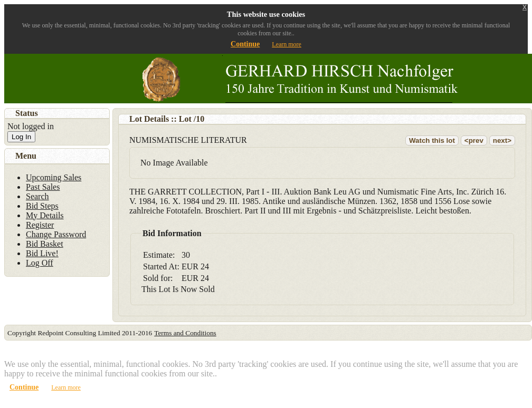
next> (502, 140)
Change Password (56, 234)
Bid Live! (42, 253)
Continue (245, 44)
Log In (21, 137)
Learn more (287, 44)
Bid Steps (42, 206)
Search (37, 196)
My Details (45, 215)
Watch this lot (432, 140)
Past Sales (43, 187)
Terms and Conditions (185, 333)
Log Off (40, 263)
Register (40, 225)
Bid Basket (45, 244)
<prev (474, 140)
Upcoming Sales (54, 177)
